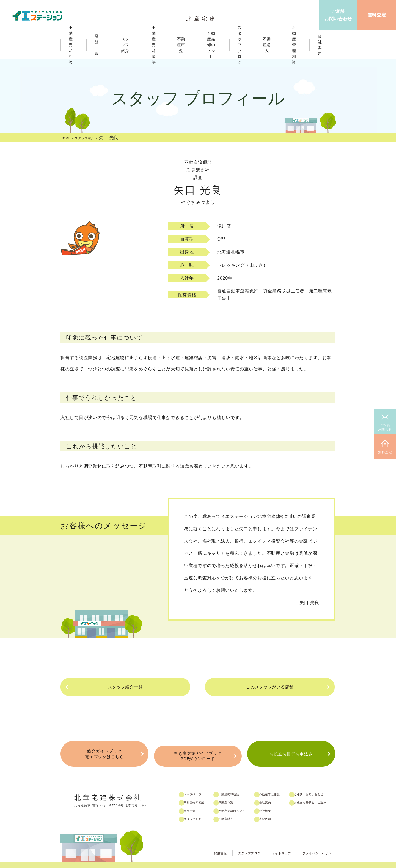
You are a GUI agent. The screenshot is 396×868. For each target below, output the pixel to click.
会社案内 (275, 793)
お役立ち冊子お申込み (291, 749)
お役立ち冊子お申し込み (325, 793)
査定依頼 (275, 810)
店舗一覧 (196, 802)
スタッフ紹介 (200, 810)
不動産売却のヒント (241, 802)
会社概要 (275, 802)
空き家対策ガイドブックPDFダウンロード (198, 749)
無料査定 (385, 447)
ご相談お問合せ (385, 423)
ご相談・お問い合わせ (323, 785)
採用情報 (200, 843)
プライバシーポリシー (314, 843)
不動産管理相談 (281, 785)
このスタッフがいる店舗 (256, 687)
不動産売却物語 (238, 785)
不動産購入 (234, 810)
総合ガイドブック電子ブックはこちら (104, 749)
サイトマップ (271, 843)
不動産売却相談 (202, 793)
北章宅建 (203, 17)
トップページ (200, 785)
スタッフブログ (233, 843)
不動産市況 (184, 45)
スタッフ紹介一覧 (139, 687)
